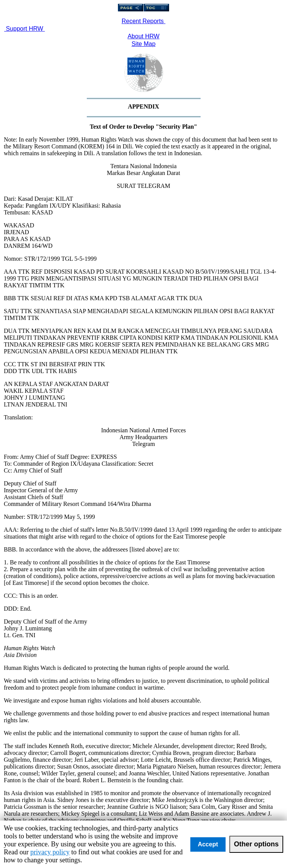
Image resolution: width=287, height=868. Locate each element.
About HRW (143, 36)
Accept (208, 844)
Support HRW (24, 29)
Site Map (143, 44)
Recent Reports (144, 21)
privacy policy (50, 852)
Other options (256, 844)
